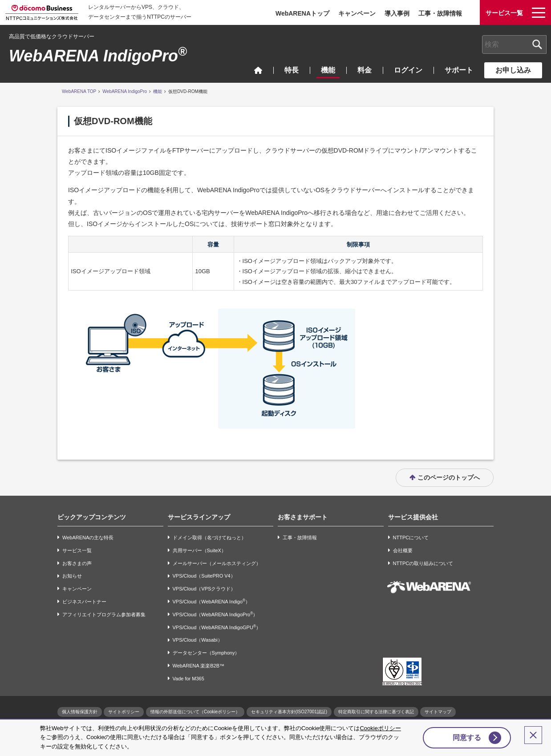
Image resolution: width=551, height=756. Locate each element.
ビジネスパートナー (84, 602)
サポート (459, 70)
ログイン (408, 70)
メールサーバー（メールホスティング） (217, 563)
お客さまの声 (77, 563)
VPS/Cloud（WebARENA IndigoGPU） (217, 627)
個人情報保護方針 (80, 712)
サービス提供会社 (413, 517)
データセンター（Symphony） (206, 653)
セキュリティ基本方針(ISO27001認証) (289, 712)
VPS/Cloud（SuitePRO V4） (204, 576)
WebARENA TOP (79, 91)
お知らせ (72, 576)
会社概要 (403, 550)
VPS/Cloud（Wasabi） (198, 640)
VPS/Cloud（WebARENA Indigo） (212, 601)
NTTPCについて (411, 538)
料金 (365, 70)
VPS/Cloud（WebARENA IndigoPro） (215, 614)
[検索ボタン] (537, 44)
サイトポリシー (124, 712)
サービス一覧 (77, 550)
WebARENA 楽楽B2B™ (199, 666)
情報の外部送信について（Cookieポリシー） (195, 712)
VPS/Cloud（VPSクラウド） (204, 589)
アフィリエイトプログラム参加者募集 (104, 615)
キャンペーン (357, 13)
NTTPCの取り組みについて (423, 563)
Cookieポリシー (380, 728)
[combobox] (514, 44)
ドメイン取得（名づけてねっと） (209, 538)
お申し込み (513, 70)
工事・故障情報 (440, 13)
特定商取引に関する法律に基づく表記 (376, 712)
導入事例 (397, 13)
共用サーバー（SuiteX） (199, 550)
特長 (292, 70)
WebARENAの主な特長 (88, 538)
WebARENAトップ (302, 13)
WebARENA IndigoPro (98, 56)
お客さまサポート (303, 517)
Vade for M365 (188, 679)
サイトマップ (438, 712)
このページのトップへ (449, 477)
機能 (328, 70)
